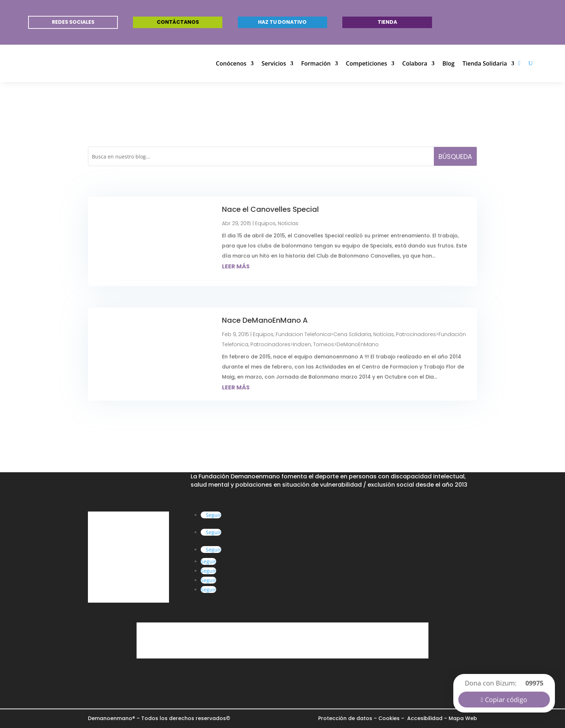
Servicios (274, 63)
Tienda (387, 22)
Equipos (265, 223)
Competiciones (366, 63)
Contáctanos (178, 22)
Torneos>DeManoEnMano (346, 344)
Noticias (288, 223)
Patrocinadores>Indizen (281, 344)
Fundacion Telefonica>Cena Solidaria (323, 334)
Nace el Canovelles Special (270, 209)
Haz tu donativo (282, 22)
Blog (449, 63)
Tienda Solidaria (485, 63)
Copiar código (506, 700)
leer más (236, 266)
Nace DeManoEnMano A (265, 320)
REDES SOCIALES (73, 22)
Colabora (415, 63)
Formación (316, 63)
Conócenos (231, 63)
